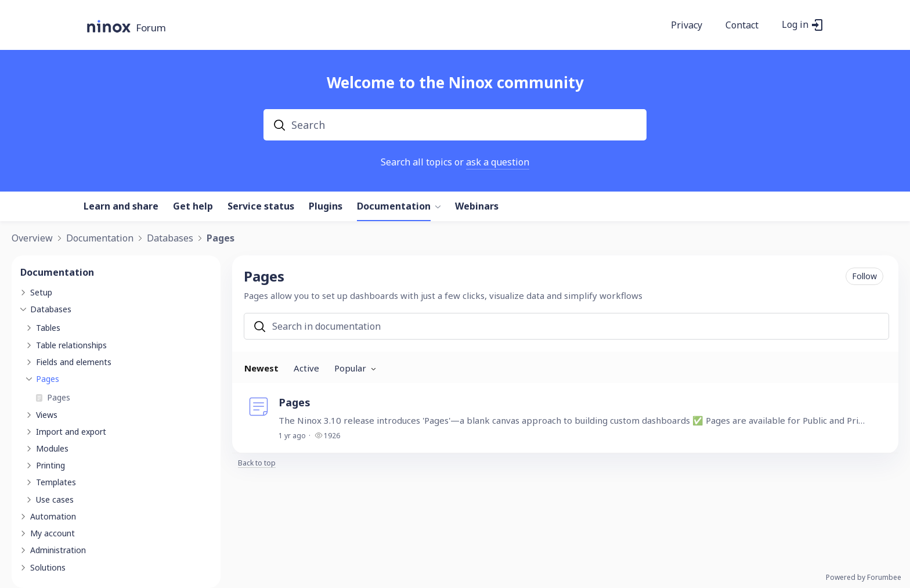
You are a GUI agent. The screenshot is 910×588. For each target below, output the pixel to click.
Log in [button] (795, 25)
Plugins (326, 207)
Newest (261, 368)
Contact (742, 26)
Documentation (394, 207)
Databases (170, 239)
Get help (193, 207)
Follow (864, 276)
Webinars (477, 207)
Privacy (687, 26)
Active (306, 368)
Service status (261, 207)
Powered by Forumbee (864, 578)
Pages (221, 239)
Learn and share (121, 207)
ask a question (498, 162)
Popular (350, 368)
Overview (32, 239)
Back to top (257, 463)
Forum (151, 28)
